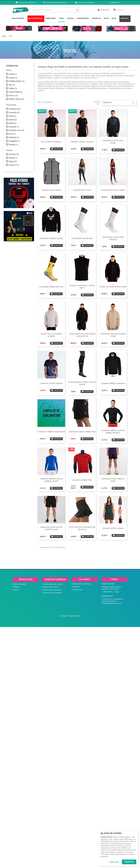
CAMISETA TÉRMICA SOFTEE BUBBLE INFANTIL (113, 432)
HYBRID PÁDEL (51, 18)
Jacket (13, 120)
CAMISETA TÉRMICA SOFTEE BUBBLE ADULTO (51, 480)
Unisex (14, 165)
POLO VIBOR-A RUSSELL (51, 142)
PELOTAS (70, 18)
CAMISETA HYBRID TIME (82, 480)
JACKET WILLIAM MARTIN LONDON (51, 335)
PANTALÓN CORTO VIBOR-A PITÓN (113, 480)
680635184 (114, 3)
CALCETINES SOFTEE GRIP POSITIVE (113, 238)
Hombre (14, 154)
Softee (13, 88)
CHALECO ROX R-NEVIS (51, 190)
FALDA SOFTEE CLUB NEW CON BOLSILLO (82, 528)
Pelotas (17, 587)
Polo (12, 134)
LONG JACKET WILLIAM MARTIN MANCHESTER (82, 335)
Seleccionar (119, 103)
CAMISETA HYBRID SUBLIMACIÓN (51, 432)
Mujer (13, 161)
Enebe (13, 74)
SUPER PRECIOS (35, 18)
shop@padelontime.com (112, 603)
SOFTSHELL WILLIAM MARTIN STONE (113, 335)
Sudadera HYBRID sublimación (113, 383)
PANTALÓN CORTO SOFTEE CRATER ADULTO (51, 528)
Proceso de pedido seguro (85, 3)
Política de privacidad (52, 590)
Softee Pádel (16, 92)
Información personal (82, 584)
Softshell (14, 137)
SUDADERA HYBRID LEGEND (51, 238)
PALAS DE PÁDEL (18, 18)
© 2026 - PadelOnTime (70, 616)
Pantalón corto (17, 130)
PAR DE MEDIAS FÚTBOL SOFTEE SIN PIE (82, 383)
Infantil (13, 158)
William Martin (17, 99)
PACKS (106, 18)
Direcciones (78, 590)
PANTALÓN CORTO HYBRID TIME (82, 432)
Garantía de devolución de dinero (55, 3)
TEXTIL (61, 18)
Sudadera (14, 141)
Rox (12, 85)
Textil (16, 590)
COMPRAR (56, 149)
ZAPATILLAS (96, 18)
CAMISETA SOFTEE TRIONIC (51, 383)
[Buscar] (56, 10)
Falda (13, 116)
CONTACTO (124, 18)
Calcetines (15, 109)
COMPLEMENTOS (83, 18)
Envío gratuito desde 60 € (26, 3)
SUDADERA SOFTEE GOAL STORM (113, 142)
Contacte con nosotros (53, 593)
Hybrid (13, 78)
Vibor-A (14, 96)
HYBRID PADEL (17, 81)
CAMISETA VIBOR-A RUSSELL (82, 142)
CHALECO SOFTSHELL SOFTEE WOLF (82, 287)
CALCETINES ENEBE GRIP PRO (51, 287)
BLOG (114, 18)
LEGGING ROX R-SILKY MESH (113, 190)
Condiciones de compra (53, 584)
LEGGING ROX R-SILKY (82, 190)
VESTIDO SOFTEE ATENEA (113, 528)
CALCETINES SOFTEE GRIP (82, 238)
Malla (13, 123)
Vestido (13, 145)
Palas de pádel (20, 584)
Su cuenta (85, 579)
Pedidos (76, 587)
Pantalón (14, 127)
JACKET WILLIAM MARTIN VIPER (113, 287)
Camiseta (14, 113)
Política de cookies (51, 587)
